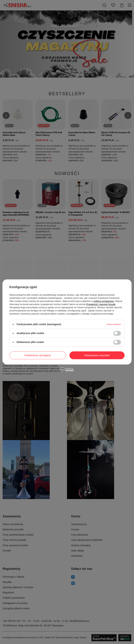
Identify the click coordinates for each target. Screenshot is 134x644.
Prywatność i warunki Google (101, 304)
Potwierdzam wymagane (38, 355)
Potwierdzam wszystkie (97, 355)
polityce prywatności (104, 301)
